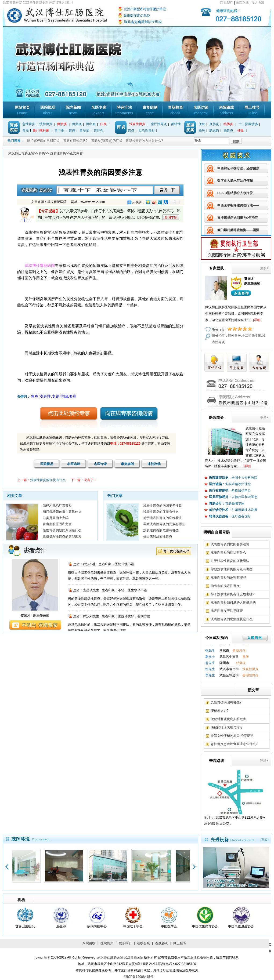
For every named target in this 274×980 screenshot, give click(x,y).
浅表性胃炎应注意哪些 (227, 611)
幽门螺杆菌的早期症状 (43, 141)
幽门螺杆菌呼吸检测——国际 (238, 230)
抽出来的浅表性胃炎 (158, 536)
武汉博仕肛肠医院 (110, 957)
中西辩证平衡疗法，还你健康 (238, 168)
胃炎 (42, 153)
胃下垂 (59, 130)
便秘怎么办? (220, 711)
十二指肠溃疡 (248, 124)
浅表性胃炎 (137, 124)
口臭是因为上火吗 (56, 518)
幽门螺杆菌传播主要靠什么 (62, 512)
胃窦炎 (77, 124)
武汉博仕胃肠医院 (21, 153)
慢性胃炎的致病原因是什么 (62, 530)
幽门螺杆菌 (41, 130)
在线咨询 (162, 943)
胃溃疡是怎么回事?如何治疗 (238, 218)
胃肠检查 (175, 110)
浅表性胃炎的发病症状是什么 (232, 619)
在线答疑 (143, 943)
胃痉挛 (84, 130)
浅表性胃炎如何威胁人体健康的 (233, 602)
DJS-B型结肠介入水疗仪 (235, 193)
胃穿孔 (99, 130)
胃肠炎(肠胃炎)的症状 (107, 141)
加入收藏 (258, 3)
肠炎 (202, 130)
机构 (21, 900)
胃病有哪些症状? (75, 141)
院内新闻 (73, 110)
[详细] (257, 320)
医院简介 (107, 943)
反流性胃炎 (147, 130)
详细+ (264, 761)
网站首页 (22, 110)
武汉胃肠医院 (134, 957)
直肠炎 (214, 124)
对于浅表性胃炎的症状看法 (163, 518)
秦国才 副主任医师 (35, 616)
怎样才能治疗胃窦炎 (57, 506)
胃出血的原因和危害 (57, 524)
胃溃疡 (62, 124)
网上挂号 (252, 110)
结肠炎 (228, 124)
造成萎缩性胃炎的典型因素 (62, 536)
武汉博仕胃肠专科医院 (68, 16)
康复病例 (150, 110)
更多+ (264, 268)
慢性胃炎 (46, 124)
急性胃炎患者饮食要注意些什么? (234, 744)
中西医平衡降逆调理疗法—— (238, 205)
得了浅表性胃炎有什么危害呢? (232, 594)
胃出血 (91, 124)
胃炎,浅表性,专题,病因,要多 (54, 396)
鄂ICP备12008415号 (138, 977)
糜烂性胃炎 (159, 124)
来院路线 (242, 3)
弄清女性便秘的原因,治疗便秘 (232, 736)
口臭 (103, 124)
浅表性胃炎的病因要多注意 (163, 506)
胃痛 (72, 130)
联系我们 (227, 3)
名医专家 (99, 110)
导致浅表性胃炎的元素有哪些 (164, 524)
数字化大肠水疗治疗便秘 (235, 181)
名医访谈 (201, 110)
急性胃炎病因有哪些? (226, 702)
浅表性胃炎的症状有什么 (48, 480)
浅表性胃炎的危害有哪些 (161, 530)
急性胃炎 (29, 124)
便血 (241, 130)
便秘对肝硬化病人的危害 (228, 719)
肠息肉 (214, 130)
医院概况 (48, 110)
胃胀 (26, 130)
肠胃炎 (228, 130)
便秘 (202, 124)
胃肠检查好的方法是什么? (144, 141)
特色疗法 (124, 110)
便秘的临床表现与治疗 (227, 727)
